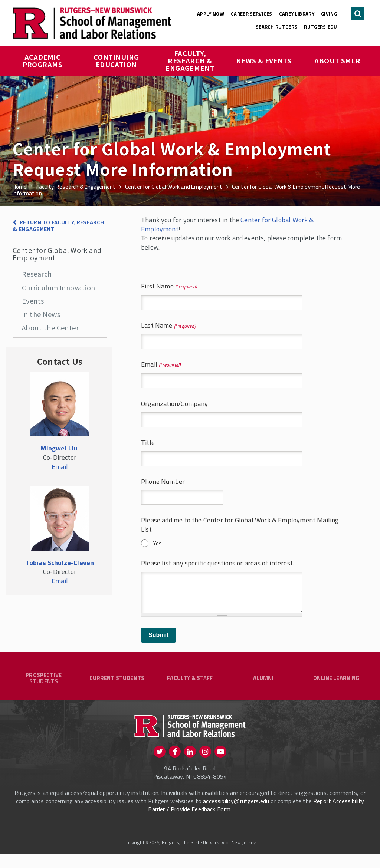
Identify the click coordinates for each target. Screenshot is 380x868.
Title (148, 443)
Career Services (252, 14)
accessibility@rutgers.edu (236, 815)
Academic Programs (43, 60)
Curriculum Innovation (58, 287)
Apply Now (211, 14)
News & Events (264, 60)
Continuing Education (117, 60)
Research (37, 274)
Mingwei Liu (59, 448)
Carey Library (297, 14)
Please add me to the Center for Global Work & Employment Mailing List (240, 525)
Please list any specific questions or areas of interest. (217, 563)
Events (33, 301)
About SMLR (338, 60)
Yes (157, 543)
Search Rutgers (277, 27)
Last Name (168, 326)
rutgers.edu (320, 27)
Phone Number (163, 482)
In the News (41, 314)
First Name (169, 286)
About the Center (50, 327)
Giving (329, 14)
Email (161, 365)
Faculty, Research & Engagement (190, 60)
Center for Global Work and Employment (57, 254)
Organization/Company (175, 404)
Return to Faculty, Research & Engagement (58, 226)
